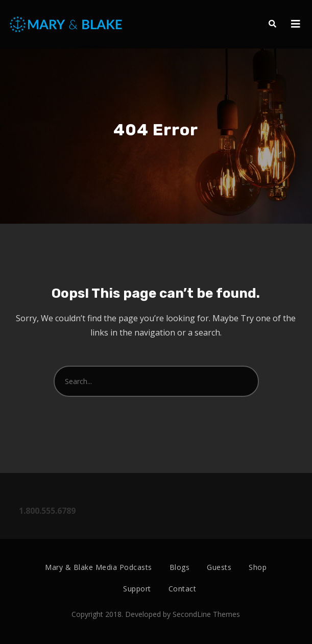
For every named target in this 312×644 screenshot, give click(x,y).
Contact (183, 589)
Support (137, 589)
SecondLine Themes (206, 614)
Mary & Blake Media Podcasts (99, 567)
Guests (219, 567)
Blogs (180, 567)
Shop (258, 567)
